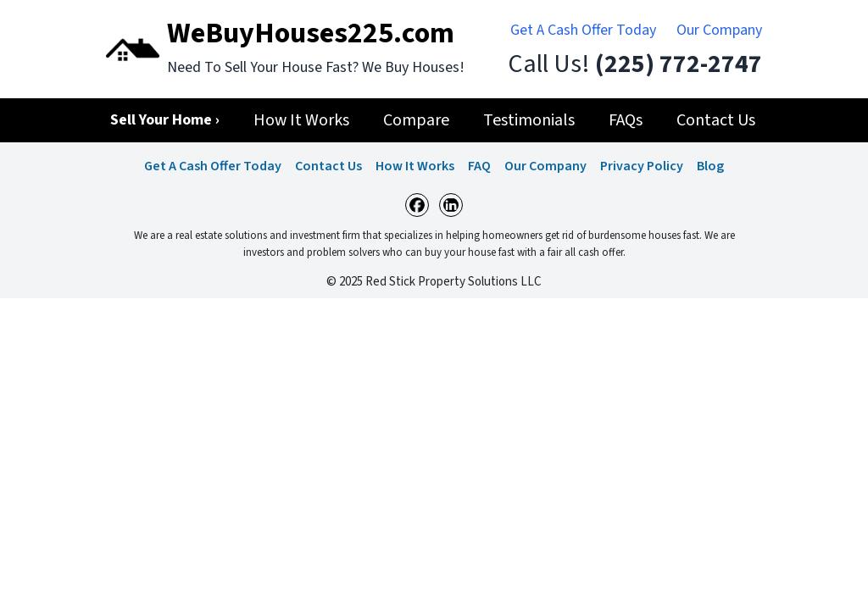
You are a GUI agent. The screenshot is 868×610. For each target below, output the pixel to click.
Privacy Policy (642, 166)
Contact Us (328, 166)
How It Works (415, 166)
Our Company (719, 30)
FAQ (479, 166)
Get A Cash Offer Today (583, 30)
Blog (710, 166)
